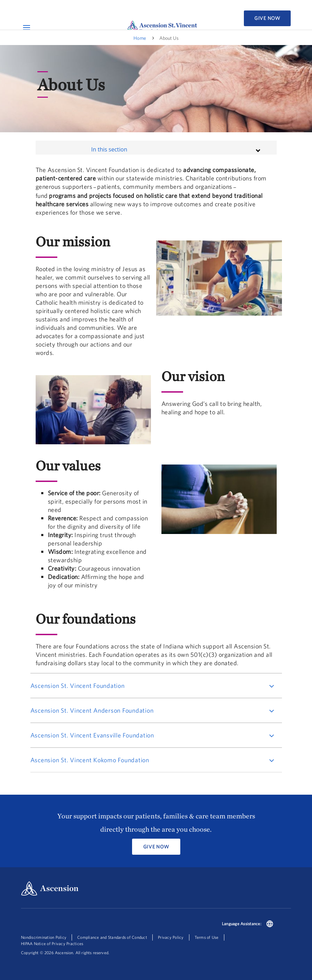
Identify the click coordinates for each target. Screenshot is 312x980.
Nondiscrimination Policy (44, 937)
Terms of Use (207, 937)
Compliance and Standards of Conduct (112, 937)
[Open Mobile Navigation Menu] (26, 27)
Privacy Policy (171, 937)
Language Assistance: (242, 924)
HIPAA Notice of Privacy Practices (52, 944)
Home (140, 38)
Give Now (267, 18)
